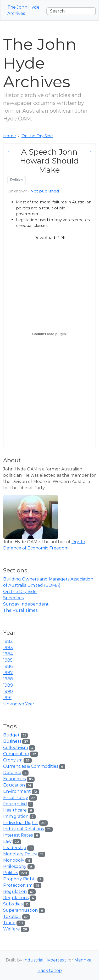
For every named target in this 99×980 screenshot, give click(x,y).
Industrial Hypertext (45, 960)
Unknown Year (19, 704)
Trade (9, 923)
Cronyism (13, 760)
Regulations (16, 898)
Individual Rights (21, 823)
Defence (12, 773)
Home (10, 136)
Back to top (50, 970)
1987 (8, 673)
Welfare (12, 929)
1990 (8, 691)
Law (7, 841)
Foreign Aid (15, 804)
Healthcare (15, 810)
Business (12, 741)
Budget (11, 735)
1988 (8, 679)
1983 (8, 648)
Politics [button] (16, 180)
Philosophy (15, 866)
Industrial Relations (23, 829)
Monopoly (14, 860)
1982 (8, 641)
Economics (14, 779)
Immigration (16, 816)
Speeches (13, 598)
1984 (8, 654)
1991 (7, 698)
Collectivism (16, 748)
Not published (45, 191)
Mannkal (84, 960)
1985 (8, 660)
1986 (8, 666)
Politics (10, 873)
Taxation (12, 917)
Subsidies (13, 904)
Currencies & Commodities (31, 766)
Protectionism (18, 885)
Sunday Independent (26, 604)
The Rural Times (20, 610)
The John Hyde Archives (23, 10)
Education (14, 785)
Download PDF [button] (49, 238)
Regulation (15, 891)
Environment (17, 791)
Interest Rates (18, 835)
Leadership (15, 848)
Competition (16, 754)
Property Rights (20, 879)
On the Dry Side (37, 136)
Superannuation (20, 910)
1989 (8, 685)
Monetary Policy (20, 854)
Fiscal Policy (16, 798)
